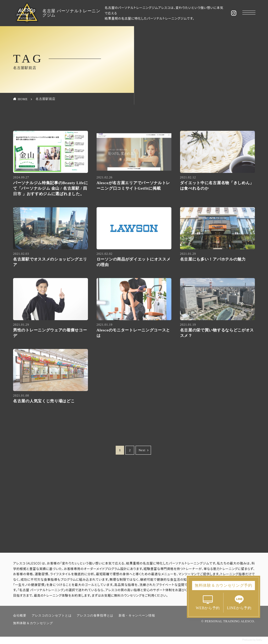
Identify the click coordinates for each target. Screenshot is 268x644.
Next (142, 450)
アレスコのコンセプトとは (52, 615)
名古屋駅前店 (46, 99)
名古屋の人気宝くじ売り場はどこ (44, 401)
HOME (23, 99)
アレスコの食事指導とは (95, 615)
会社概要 (20, 615)
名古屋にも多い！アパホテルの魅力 (215, 259)
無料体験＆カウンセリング (33, 623)
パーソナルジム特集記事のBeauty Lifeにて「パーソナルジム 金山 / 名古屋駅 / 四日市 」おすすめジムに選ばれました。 (51, 188)
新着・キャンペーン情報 (137, 615)
